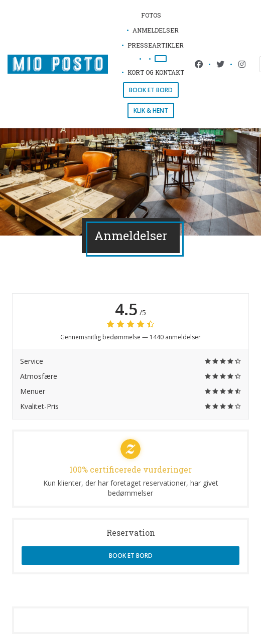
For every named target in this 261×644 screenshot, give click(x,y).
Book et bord (151, 90)
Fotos (151, 15)
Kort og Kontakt (156, 72)
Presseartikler (156, 45)
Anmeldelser (156, 30)
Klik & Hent (151, 111)
